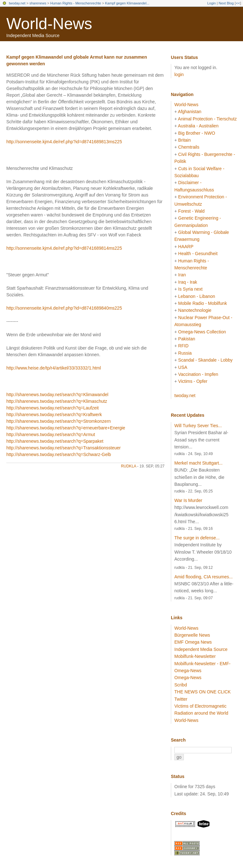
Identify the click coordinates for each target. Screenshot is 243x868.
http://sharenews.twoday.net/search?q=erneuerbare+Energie (66, 428)
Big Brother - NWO (197, 133)
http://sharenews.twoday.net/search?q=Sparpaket (55, 441)
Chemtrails (189, 147)
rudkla (128, 466)
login (179, 74)
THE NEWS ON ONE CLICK (202, 692)
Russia (185, 353)
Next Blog (226, 3)
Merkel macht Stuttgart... (199, 463)
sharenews (38, 3)
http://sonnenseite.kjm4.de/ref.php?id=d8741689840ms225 (64, 308)
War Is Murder (188, 500)
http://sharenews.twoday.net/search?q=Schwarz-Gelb (59, 454)
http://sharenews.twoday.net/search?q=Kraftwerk (54, 415)
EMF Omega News (193, 642)
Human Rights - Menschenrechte (76, 3)
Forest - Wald (191, 211)
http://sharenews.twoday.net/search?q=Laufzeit (53, 408)
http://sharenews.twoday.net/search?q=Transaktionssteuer (63, 448)
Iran (182, 275)
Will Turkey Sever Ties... (198, 426)
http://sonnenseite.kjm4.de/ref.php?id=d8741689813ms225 (64, 142)
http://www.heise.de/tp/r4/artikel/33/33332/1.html (54, 368)
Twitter (181, 699)
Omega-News (188, 678)
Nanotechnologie (195, 310)
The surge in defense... (197, 538)
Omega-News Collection (202, 332)
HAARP (186, 247)
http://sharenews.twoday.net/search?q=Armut (51, 434)
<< (238, 3)
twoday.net (17, 3)
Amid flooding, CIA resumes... (203, 577)
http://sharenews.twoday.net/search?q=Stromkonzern (59, 421)
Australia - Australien (198, 126)
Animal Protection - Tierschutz (207, 119)
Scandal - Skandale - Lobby (205, 360)
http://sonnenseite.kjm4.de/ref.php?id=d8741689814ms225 (64, 248)
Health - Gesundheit (198, 254)
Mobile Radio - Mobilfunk (202, 303)
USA (183, 367)
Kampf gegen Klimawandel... (127, 3)
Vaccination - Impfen (198, 374)
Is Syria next (190, 289)
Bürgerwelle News (192, 635)
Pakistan (187, 339)
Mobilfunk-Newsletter (195, 656)
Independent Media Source (201, 649)
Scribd (181, 685)
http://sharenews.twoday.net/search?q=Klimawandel (57, 395)
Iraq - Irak (188, 282)
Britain (184, 140)
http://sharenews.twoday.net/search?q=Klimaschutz (57, 401)
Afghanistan (190, 112)
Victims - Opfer (193, 381)
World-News (49, 24)
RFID (183, 346)
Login (212, 3)
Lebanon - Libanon (197, 296)
